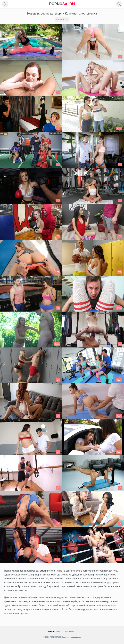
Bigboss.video (70, 631)
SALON (62, 4)
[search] (119, 4)
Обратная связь (54, 631)
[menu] (5, 4)
